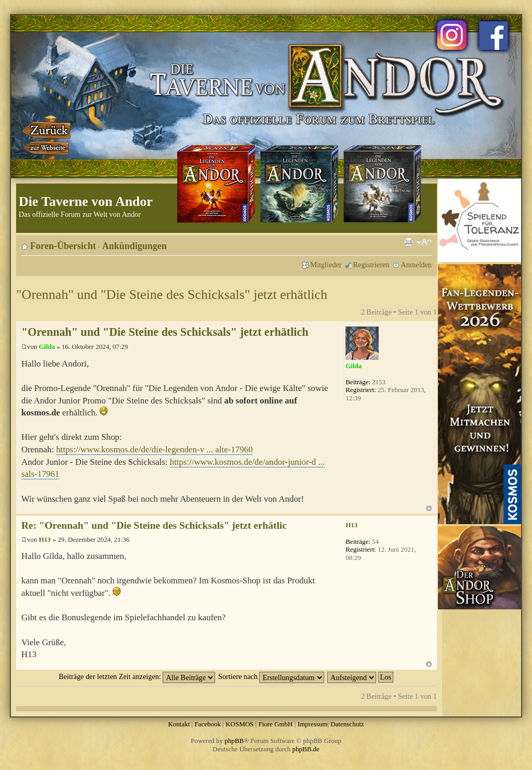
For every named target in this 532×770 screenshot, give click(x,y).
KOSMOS (240, 724)
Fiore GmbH (275, 724)
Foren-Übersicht (63, 246)
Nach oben (429, 508)
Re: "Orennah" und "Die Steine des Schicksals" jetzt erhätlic (154, 525)
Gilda (47, 347)
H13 (45, 539)
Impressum (313, 724)
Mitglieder (326, 265)
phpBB (234, 741)
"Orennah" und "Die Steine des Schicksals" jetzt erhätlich (172, 295)
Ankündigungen (135, 246)
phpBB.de (306, 749)
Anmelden (416, 265)
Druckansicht (408, 242)
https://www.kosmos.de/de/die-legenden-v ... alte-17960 (154, 449)
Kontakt (179, 724)
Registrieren (371, 265)
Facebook (208, 724)
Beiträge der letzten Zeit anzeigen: (137, 676)
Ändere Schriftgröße (424, 242)
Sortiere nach (271, 676)
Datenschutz (347, 724)
